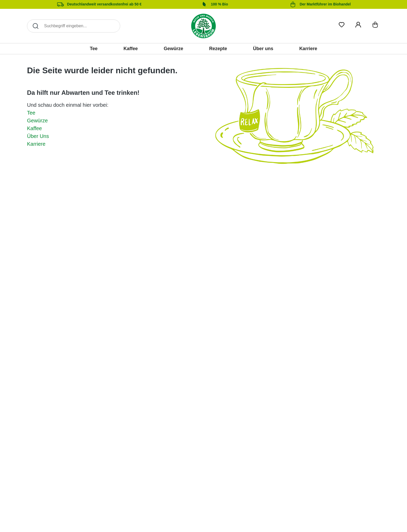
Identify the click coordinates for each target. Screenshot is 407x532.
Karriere (36, 144)
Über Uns (38, 136)
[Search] (74, 26)
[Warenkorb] (375, 26)
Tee (31, 113)
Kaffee (34, 128)
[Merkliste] (342, 24)
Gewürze (37, 121)
